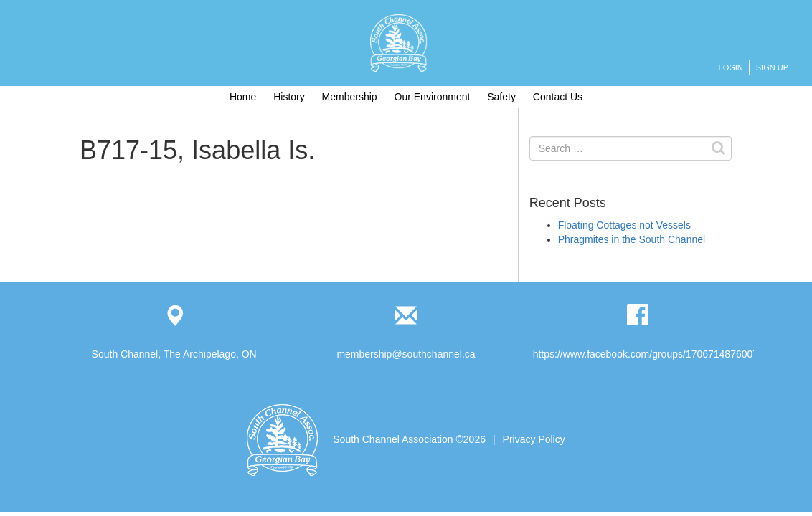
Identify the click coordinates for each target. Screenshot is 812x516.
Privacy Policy (534, 439)
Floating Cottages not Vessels (624, 225)
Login (731, 67)
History (289, 97)
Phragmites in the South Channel (632, 239)
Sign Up (772, 67)
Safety (501, 97)
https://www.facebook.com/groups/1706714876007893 (654, 354)
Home (243, 97)
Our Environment (433, 97)
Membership (350, 97)
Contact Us (558, 97)
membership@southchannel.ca (406, 354)
